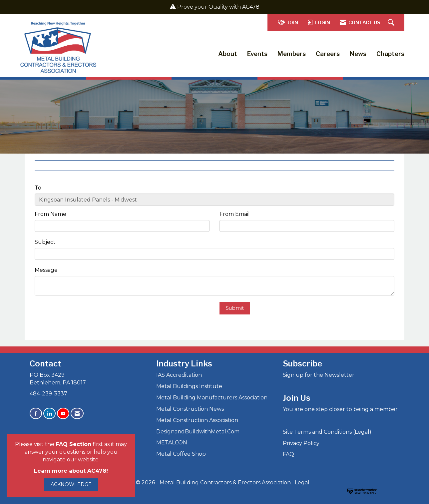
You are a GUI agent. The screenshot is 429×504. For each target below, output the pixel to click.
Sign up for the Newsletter (319, 375)
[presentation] (85, 315)
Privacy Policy (301, 443)
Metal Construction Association (197, 420)
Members (292, 54)
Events (257, 54)
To (38, 188)
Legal (302, 483)
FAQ (288, 454)
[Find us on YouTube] (63, 414)
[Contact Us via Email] (77, 414)
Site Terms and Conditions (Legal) (327, 432)
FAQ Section (73, 444)
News (358, 54)
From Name (50, 214)
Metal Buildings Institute (189, 386)
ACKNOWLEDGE (71, 484)
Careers (328, 54)
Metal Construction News (190, 409)
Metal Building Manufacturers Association (212, 398)
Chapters (390, 54)
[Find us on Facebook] (36, 414)
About (228, 54)
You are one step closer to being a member (340, 409)
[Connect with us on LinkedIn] (49, 414)
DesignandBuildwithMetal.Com (198, 432)
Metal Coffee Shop (181, 454)
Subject (45, 242)
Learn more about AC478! (71, 471)
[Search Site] (392, 23)
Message (46, 270)
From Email (235, 214)
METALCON (172, 443)
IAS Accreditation (179, 375)
